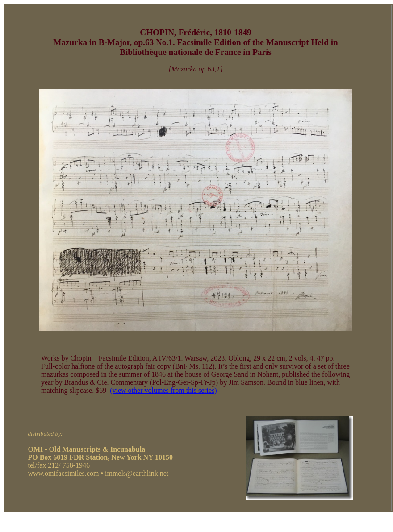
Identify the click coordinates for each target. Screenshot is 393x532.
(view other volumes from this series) (163, 390)
